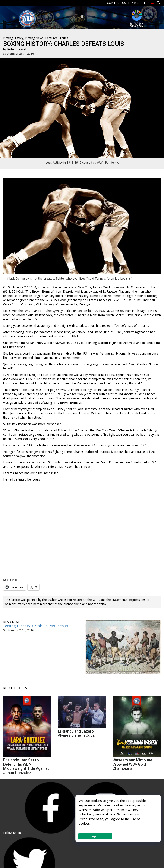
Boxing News (34, 38)
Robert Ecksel (17, 49)
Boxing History (13, 38)
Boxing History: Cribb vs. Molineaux (36, 626)
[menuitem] (152, 2)
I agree (95, 836)
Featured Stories (57, 38)
